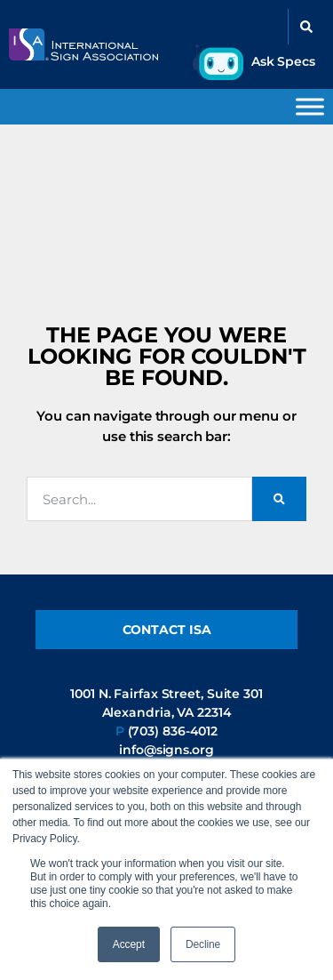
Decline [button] (203, 944)
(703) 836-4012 (173, 731)
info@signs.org (166, 750)
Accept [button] (129, 944)
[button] (306, 27)
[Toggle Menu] (310, 106)
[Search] (279, 499)
